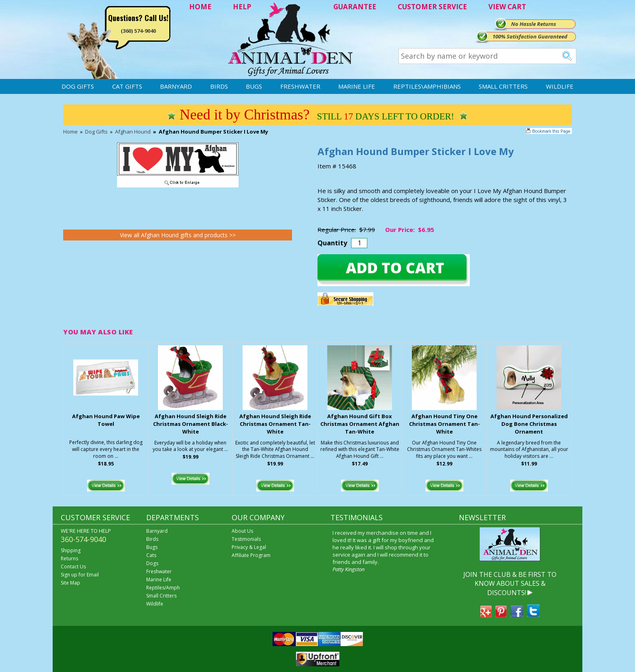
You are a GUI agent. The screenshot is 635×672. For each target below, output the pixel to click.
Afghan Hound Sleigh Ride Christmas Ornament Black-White (191, 424)
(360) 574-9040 (138, 31)
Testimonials (246, 539)
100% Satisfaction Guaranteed (530, 36)
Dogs (152, 563)
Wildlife (560, 86)
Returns (69, 558)
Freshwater (300, 86)
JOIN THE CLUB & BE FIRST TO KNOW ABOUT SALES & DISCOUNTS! (510, 584)
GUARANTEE (355, 7)
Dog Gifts (78, 86)
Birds (219, 86)
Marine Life (357, 86)
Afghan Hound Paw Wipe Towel (106, 420)
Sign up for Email (80, 575)
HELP (242, 7)
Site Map (70, 583)
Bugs (254, 86)
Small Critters (503, 86)
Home (70, 132)
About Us (242, 531)
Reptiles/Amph (163, 588)
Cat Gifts (127, 86)
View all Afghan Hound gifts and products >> (178, 235)
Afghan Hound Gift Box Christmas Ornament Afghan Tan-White (360, 424)
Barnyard (176, 86)
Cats (151, 555)
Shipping (71, 550)
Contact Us (73, 567)
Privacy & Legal (249, 547)
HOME (200, 7)
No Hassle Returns (534, 24)
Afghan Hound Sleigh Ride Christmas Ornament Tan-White (275, 424)
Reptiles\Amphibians (427, 86)
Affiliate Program (251, 555)
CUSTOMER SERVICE (432, 7)
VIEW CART (507, 7)
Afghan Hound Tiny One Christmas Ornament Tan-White (444, 424)
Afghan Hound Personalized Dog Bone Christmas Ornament (529, 424)
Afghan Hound (133, 132)
